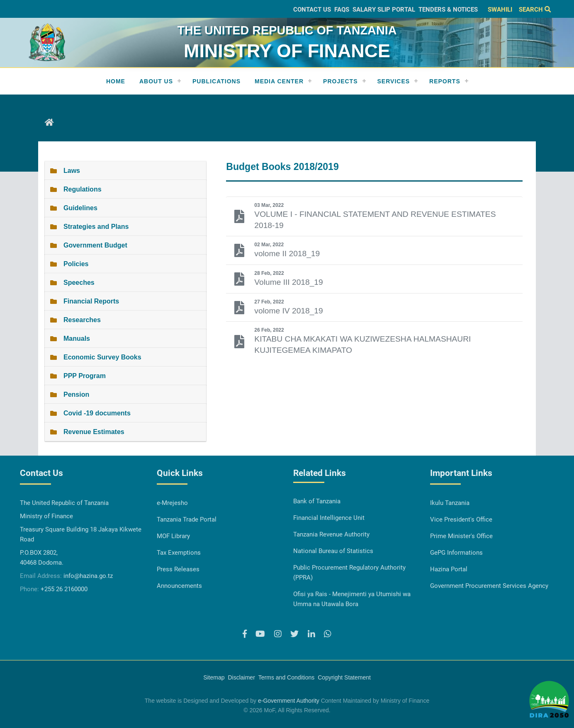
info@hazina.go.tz (88, 576)
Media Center (279, 81)
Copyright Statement (344, 677)
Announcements (179, 586)
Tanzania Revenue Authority (331, 534)
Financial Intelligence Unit (329, 518)
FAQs (342, 10)
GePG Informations (456, 553)
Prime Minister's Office (461, 536)
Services (394, 81)
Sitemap (214, 677)
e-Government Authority (289, 701)
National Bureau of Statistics (333, 551)
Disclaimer (241, 677)
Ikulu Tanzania (450, 503)
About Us (156, 81)
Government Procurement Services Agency (489, 586)
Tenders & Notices (448, 10)
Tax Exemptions (179, 553)
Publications (216, 81)
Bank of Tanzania (317, 501)
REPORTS (445, 81)
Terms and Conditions (286, 677)
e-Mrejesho (172, 503)
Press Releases (178, 569)
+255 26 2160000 (64, 589)
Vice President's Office (461, 519)
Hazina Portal (449, 569)
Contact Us (312, 10)
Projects (340, 81)
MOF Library (173, 536)
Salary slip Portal (384, 10)
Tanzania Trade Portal (187, 519)
